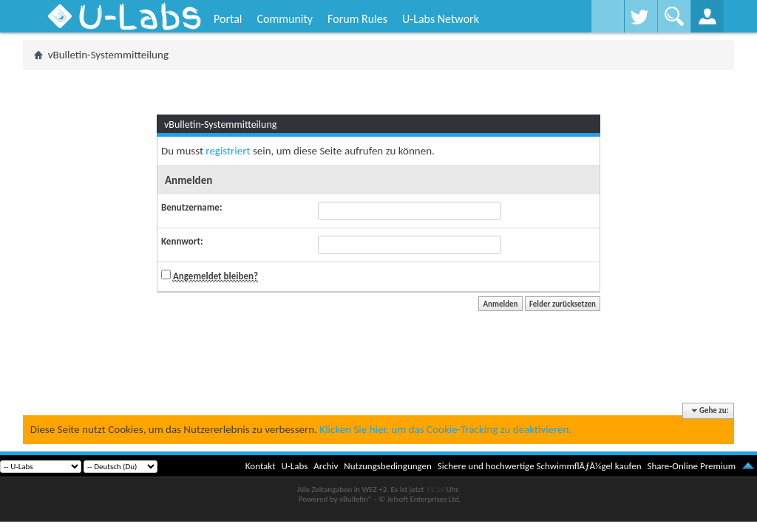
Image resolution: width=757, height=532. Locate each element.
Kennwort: (182, 241)
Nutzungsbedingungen (388, 466)
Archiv (326, 466)
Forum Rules (357, 19)
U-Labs (295, 466)
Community (285, 19)
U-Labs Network (441, 19)
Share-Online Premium (691, 466)
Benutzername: (191, 207)
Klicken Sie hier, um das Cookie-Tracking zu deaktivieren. (445, 429)
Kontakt (261, 466)
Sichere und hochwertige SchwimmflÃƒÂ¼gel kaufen (540, 466)
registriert (228, 151)
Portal (228, 19)
